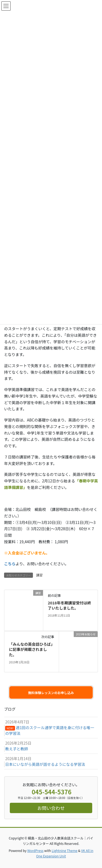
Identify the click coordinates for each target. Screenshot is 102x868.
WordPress (35, 850)
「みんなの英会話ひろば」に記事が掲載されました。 (31, 649)
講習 (39, 575)
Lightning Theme (65, 850)
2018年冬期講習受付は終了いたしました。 (69, 605)
